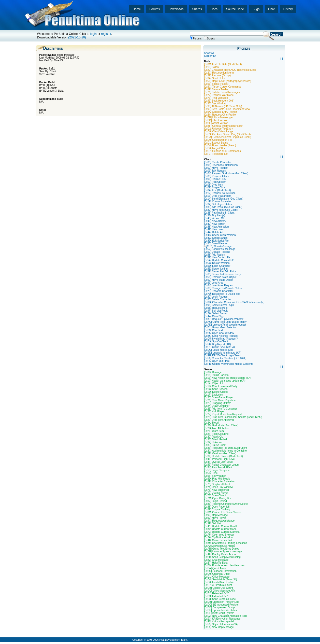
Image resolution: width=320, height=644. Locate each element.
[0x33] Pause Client (215, 445)
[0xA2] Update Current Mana (220, 529)
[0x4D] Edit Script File (216, 241)
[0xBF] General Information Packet (224, 126)
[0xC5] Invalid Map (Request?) (221, 339)
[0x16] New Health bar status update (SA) (228, 378)
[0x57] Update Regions (217, 252)
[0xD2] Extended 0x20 (217, 593)
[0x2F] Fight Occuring (216, 434)
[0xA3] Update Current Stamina (222, 532)
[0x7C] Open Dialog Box (218, 498)
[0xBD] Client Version (216, 120)
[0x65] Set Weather (215, 476)
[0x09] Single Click (215, 187)
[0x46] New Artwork (215, 221)
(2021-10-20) (77, 37)
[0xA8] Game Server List (218, 540)
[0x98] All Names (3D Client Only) (223, 106)
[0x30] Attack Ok (214, 437)
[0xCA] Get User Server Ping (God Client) (228, 137)
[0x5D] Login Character (217, 266)
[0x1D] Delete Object (216, 392)
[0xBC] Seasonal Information (220, 571)
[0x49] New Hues (214, 229)
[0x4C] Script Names (216, 238)
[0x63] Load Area (214, 283)
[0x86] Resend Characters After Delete (226, 504)
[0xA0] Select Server (216, 313)
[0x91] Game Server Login (219, 305)
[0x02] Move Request (216, 168)
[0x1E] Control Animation (218, 201)
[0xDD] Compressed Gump (220, 607)
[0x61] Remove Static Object (220, 277)
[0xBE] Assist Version (216, 123)
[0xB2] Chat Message (216, 560)
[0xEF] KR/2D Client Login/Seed (222, 355)
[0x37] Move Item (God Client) (221, 210)
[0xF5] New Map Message (219, 627)
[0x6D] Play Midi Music (217, 479)
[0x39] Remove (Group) (218, 75)
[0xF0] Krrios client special (219, 621)
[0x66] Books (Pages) (216, 84)
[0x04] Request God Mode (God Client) (226, 173)
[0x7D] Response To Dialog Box (222, 294)
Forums (155, 9)
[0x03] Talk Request (215, 171)
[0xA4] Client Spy (214, 316)
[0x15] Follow (212, 67)
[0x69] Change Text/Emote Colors (223, 288)
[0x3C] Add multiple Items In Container (226, 451)
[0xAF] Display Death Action (220, 554)
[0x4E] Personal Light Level (220, 459)
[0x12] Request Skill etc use (220, 193)
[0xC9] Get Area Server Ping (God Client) (228, 134)
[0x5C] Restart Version (217, 263)
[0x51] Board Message (219, 246)
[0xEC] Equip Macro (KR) (219, 350)
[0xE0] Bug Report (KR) (218, 344)
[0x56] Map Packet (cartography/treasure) (228, 81)
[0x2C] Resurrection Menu (219, 73)
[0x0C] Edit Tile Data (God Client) (223, 64)
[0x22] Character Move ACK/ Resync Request (230, 70)
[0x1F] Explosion (214, 395)
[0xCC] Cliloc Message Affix (220, 591)
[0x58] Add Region (215, 255)
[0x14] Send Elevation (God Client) (224, 199)
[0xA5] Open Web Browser (219, 535)
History (288, 9)
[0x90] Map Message (216, 515)
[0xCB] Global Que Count (219, 588)
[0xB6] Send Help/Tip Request (221, 336)
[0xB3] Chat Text (214, 330)
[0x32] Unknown (213, 442)
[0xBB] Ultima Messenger (219, 117)
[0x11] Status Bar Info (216, 375)
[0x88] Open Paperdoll (217, 507)
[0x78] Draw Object (215, 495)
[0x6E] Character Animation (220, 481)
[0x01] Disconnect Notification (221, 165)
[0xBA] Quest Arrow (215, 568)
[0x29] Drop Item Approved (219, 420)
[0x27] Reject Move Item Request (223, 414)
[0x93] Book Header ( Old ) (219, 101)
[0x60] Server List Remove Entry (223, 274)
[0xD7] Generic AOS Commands (223, 151)
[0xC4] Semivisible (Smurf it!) (221, 579)
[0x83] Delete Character (218, 299)
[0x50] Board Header (216, 243)
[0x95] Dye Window (215, 103)
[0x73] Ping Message (216, 98)
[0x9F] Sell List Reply (216, 311)
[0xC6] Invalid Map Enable (219, 582)
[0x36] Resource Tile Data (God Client (226, 448)
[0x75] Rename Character (219, 291)
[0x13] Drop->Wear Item (218, 196)
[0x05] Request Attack (217, 176)
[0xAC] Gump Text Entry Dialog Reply (226, 322)
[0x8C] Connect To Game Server (223, 512)
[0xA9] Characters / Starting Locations (226, 543)
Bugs (256, 9)
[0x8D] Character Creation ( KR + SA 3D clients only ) (234, 302)
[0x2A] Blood (212, 423)
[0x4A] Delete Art (214, 232)
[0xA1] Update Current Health (221, 526)
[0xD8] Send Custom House (220, 599)
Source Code (235, 9)
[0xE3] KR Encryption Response (222, 619)
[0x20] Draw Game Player (219, 397)
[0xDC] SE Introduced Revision (222, 605)
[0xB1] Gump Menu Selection (221, 327)
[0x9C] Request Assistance (220, 521)
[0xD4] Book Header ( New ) (220, 145)
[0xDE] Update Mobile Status (221, 610)
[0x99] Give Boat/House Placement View (227, 109)
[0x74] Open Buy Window (219, 487)
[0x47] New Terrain (215, 224)
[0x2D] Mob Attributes (216, 428)
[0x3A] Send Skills (215, 78)
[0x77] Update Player (216, 493)
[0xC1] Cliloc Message (217, 577)
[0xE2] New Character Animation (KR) (226, 616)
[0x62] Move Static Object (219, 280)
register (106, 34)
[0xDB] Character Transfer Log (222, 602)
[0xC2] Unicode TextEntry (219, 129)
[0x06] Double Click (215, 179)
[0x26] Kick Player (214, 411)
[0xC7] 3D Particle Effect (218, 585)
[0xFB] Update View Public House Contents (229, 364)
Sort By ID (210, 56)
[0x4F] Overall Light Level (219, 462)
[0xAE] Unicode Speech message (223, 551)
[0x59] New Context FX (217, 257)
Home (137, 9)
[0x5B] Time (211, 473)
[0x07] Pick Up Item (215, 182)
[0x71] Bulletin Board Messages (222, 92)
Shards (197, 9)
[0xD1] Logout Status (216, 143)
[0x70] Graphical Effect (217, 484)
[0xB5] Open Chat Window (219, 333)
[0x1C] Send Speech (216, 389)
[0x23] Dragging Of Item (218, 403)
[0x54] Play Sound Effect (218, 467)
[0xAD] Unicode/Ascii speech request (225, 325)
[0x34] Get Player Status (218, 204)
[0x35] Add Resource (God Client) (223, 207)
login (93, 34)
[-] (282, 59)
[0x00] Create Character (218, 162)
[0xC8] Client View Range (219, 131)
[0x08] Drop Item (214, 185)
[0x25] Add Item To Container (221, 409)
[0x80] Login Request (216, 297)
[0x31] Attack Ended (216, 439)
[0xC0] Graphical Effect (217, 574)
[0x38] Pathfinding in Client (219, 213)
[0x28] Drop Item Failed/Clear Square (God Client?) (233, 417)
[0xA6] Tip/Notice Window (219, 537)
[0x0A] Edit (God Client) (218, 190)
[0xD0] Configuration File (218, 140)
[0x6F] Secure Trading (217, 89)
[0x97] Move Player (215, 518)
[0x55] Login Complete (217, 470)
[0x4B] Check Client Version (220, 235)
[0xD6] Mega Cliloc (215, 148)
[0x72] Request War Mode (219, 95)
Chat (271, 9)
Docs (214, 9)
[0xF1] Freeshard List (216, 154)
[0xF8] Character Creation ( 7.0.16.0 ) (225, 358)
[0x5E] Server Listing (216, 269)
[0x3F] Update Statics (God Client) (224, 456)
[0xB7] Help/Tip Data (216, 563)
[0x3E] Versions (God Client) (220, 453)
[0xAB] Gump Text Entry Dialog (222, 549)
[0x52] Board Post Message (220, 249)
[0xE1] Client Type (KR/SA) (220, 347)
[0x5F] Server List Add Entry (220, 271)
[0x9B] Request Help (216, 308)
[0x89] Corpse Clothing (217, 509)
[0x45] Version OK (215, 218)
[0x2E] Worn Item (214, 431)
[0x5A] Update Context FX (219, 260)
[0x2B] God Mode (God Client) (221, 425)
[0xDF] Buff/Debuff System (219, 613)
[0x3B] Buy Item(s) (215, 215)
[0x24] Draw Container (217, 406)
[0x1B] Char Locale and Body (221, 386)
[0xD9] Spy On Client (216, 341)
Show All (209, 53)
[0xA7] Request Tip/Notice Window (224, 319)
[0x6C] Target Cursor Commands (223, 87)
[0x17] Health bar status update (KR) (225, 381)
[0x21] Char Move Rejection (220, 400)
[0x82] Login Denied (216, 501)
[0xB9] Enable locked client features (224, 565)
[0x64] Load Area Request (219, 285)
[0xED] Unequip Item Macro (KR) (223, 353)
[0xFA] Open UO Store (217, 361)
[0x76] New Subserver (217, 490)
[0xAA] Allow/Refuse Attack (220, 546)
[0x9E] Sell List (213, 523)
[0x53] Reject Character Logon (222, 465)
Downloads (176, 9)
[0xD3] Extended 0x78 (217, 596)
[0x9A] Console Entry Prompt (221, 112)
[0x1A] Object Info (214, 383)
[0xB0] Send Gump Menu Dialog (222, 557)
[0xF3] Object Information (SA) (221, 624)
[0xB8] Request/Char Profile (220, 115)
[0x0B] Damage (213, 372)
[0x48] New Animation (217, 227)
